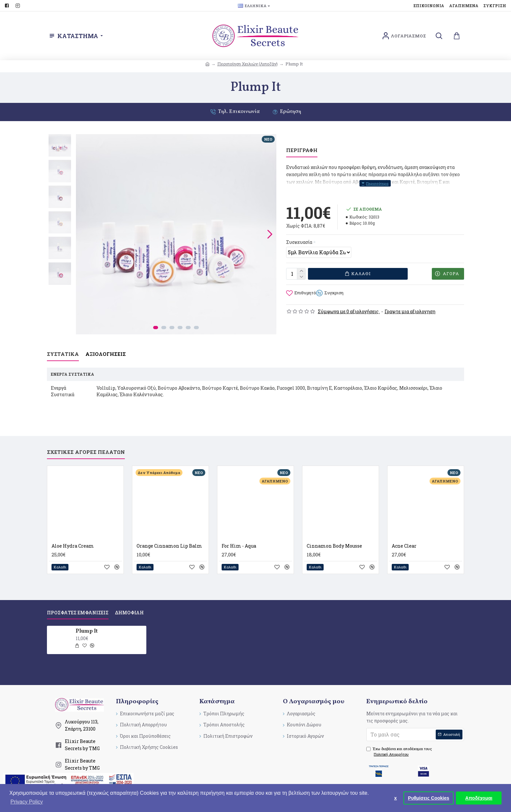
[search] (439, 36)
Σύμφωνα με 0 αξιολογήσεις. (349, 303)
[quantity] (296, 267)
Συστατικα (63, 350)
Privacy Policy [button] (27, 802)
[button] (270, 234)
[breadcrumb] (207, 64)
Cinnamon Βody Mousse (334, 534)
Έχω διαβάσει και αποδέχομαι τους (399, 740)
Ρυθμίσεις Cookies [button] (429, 798)
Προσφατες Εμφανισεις (78, 601)
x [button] (396, 798)
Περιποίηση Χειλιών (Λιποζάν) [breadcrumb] (248, 64)
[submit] (415, 723)
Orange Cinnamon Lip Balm (169, 534)
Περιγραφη (302, 150)
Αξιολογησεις (106, 350)
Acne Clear (404, 534)
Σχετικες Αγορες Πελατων (86, 440)
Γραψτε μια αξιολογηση (410, 303)
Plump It (87, 620)
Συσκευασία (299, 234)
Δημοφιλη (129, 601)
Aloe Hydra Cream (73, 534)
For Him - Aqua (239, 534)
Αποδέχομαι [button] (479, 798)
